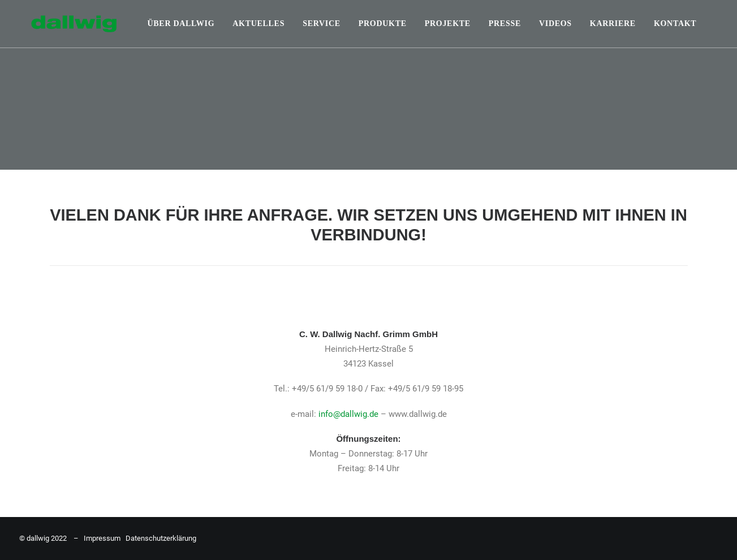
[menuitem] (181, 24)
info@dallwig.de (348, 414)
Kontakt (675, 23)
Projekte (448, 23)
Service (322, 23)
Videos (555, 23)
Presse (505, 23)
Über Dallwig (181, 23)
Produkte (383, 23)
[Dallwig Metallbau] (62, 24)
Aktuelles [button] (258, 23)
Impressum (102, 538)
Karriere (613, 23)
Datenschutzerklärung (161, 538)
